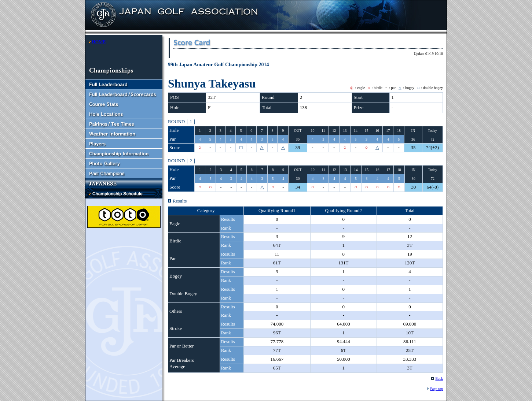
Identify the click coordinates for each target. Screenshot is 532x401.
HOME (99, 42)
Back (439, 378)
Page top (436, 389)
